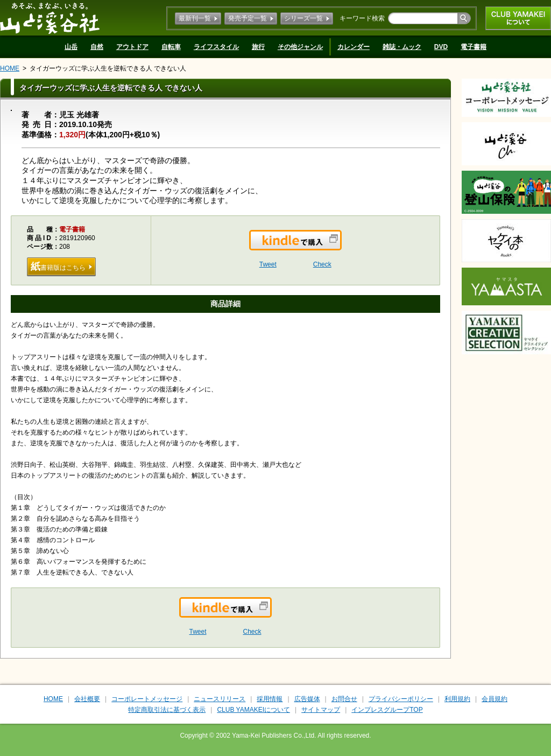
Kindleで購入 (341, 247)
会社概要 (87, 699)
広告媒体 (307, 699)
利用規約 (457, 699)
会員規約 (495, 699)
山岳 (71, 47)
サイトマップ (321, 710)
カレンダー (354, 47)
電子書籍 (474, 47)
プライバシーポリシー (401, 699)
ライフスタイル (216, 47)
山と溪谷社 (50, 18)
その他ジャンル (300, 47)
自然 (97, 47)
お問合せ (344, 699)
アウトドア (132, 47)
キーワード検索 (362, 18)
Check (322, 264)
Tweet (268, 264)
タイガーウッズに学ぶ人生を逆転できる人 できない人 (108, 68)
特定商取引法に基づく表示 (167, 710)
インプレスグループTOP (387, 710)
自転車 (171, 47)
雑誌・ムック (402, 47)
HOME (10, 68)
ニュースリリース (220, 699)
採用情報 (270, 699)
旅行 (258, 47)
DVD (441, 47)
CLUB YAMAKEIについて (518, 18)
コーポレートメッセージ (147, 699)
